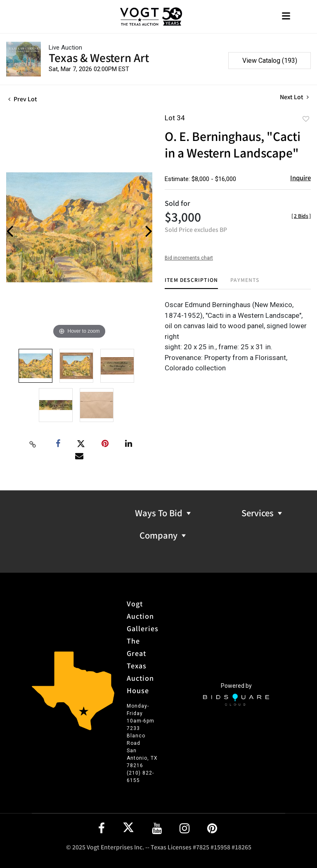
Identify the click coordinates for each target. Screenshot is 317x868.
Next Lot (294, 97)
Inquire (300, 178)
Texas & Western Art (99, 57)
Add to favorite (306, 119)
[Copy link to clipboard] (33, 444)
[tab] (191, 283)
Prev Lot (23, 99)
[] (301, 216)
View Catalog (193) (270, 61)
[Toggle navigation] (286, 17)
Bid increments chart (189, 258)
